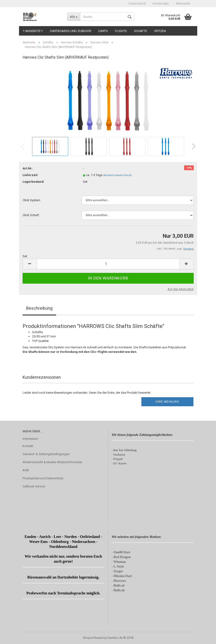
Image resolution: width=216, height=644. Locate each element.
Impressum (30, 439)
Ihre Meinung (167, 402)
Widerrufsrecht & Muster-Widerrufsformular (52, 462)
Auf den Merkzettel (181, 289)
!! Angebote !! (33, 31)
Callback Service (34, 486)
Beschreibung (39, 308)
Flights (121, 31)
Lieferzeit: (30, 175)
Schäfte (141, 31)
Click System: (32, 200)
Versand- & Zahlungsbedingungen (46, 454)
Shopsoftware (93, 638)
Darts (103, 31)
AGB (26, 470)
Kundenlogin (161, 4)
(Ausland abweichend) (117, 175)
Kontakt (28, 446)
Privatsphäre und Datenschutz (43, 478)
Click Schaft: (31, 215)
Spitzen (160, 31)
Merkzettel (183, 4)
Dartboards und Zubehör (71, 31)
